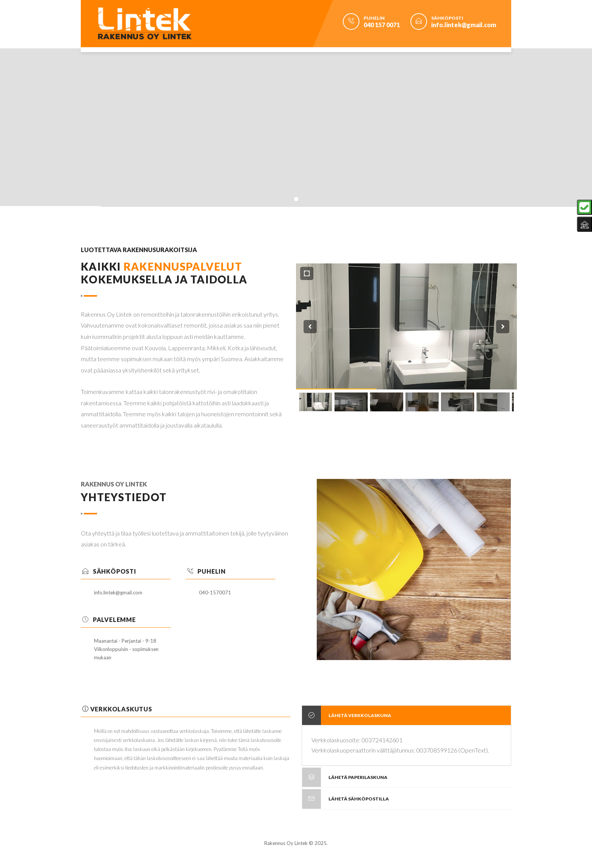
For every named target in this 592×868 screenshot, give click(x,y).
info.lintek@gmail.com (464, 25)
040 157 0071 (382, 25)
